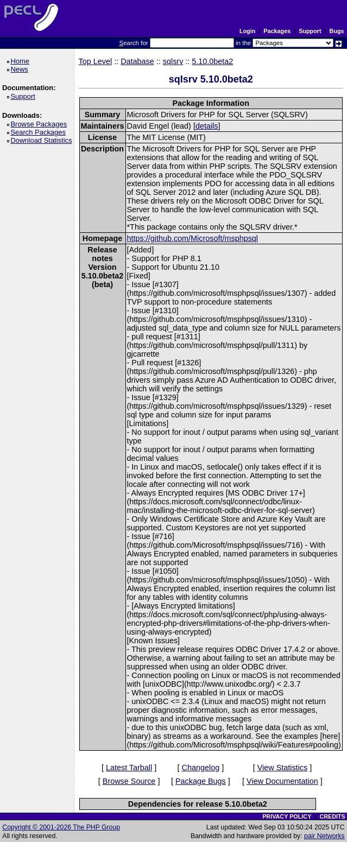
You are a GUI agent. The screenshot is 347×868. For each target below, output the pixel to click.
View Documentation (282, 781)
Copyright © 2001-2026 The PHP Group (61, 827)
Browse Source (129, 781)
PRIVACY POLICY (287, 816)
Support (310, 31)
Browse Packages (40, 124)
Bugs (337, 31)
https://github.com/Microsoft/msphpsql (193, 238)
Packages (277, 31)
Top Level (96, 61)
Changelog (201, 768)
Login (247, 31)
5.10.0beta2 (212, 61)
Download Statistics (43, 140)
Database (137, 61)
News (21, 69)
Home (21, 61)
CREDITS (332, 816)
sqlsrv (173, 61)
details (207, 126)
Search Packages (40, 132)
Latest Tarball (129, 768)
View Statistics (283, 768)
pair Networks (324, 836)
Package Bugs (201, 781)
